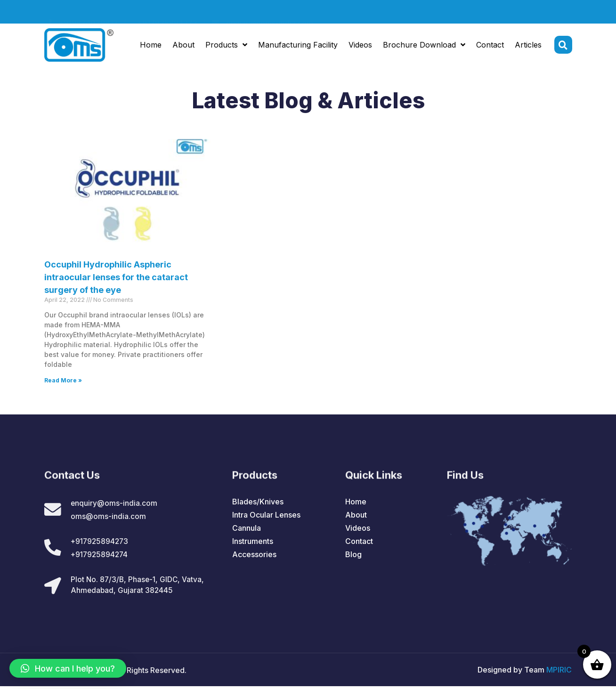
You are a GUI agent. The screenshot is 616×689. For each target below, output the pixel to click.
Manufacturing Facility (298, 46)
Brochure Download (424, 46)
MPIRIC (559, 673)
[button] (68, 668)
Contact (490, 46)
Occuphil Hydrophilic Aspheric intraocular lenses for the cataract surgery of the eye (116, 277)
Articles (528, 46)
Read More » (63, 380)
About (183, 46)
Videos (360, 46)
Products (226, 46)
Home (151, 46)
